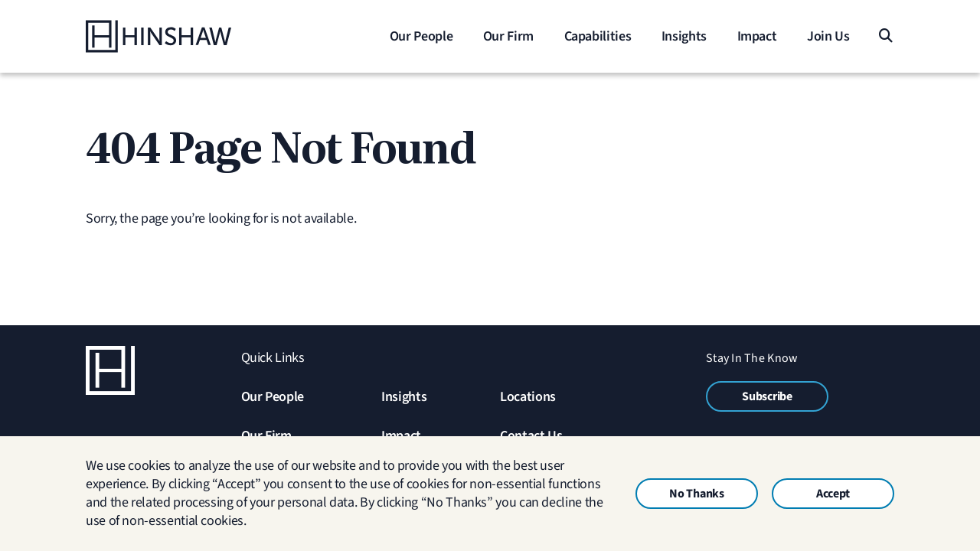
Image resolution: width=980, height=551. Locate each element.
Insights (404, 397)
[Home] (181, 36)
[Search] (885, 36)
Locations (528, 397)
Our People (273, 397)
